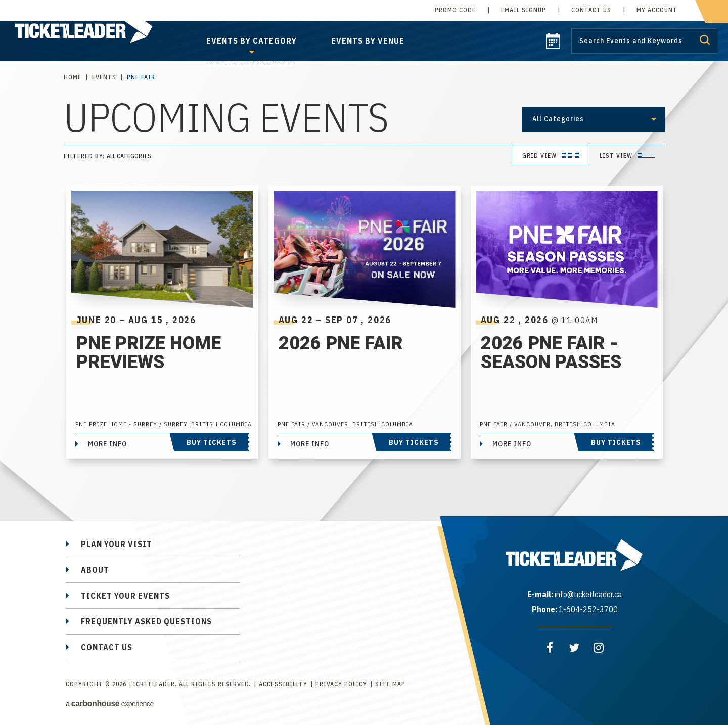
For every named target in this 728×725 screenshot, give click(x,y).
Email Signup (524, 10)
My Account (657, 10)
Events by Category (252, 41)
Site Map (390, 684)
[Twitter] (574, 648)
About (95, 570)
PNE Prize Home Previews (149, 353)
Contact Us (591, 10)
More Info (107, 444)
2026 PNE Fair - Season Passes (551, 357)
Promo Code (455, 10)
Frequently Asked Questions (146, 621)
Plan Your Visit (117, 544)
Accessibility (283, 684)
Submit (705, 40)
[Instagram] (599, 648)
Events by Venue (368, 41)
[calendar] (553, 46)
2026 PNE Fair (341, 344)
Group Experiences (250, 64)
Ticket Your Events (125, 596)
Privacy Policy (341, 684)
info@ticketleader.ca (588, 594)
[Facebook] (550, 648)
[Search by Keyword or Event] (644, 41)
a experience (110, 704)
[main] (364, 266)
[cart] (712, 11)
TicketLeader (96, 31)
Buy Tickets (212, 442)
